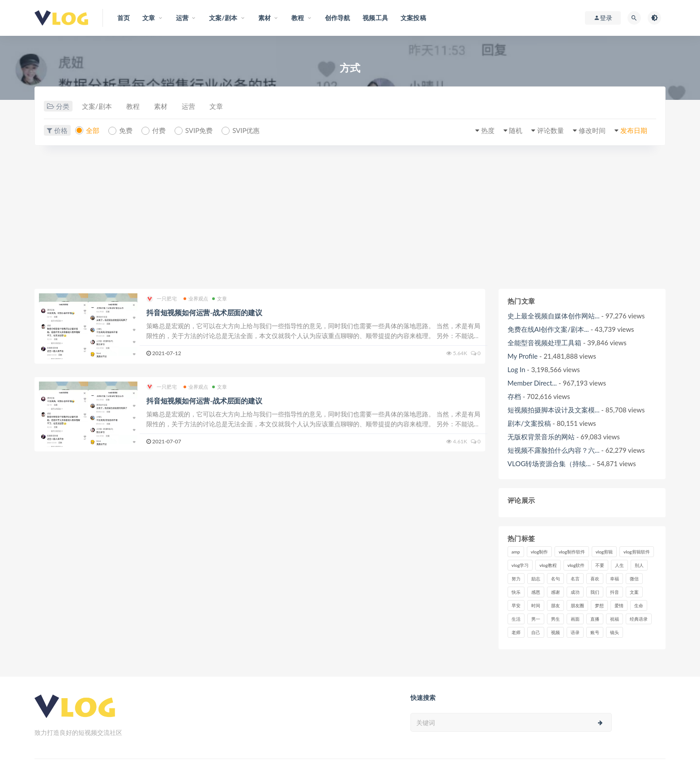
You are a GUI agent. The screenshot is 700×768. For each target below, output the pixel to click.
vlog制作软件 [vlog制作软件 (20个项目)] (572, 552)
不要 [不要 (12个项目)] (600, 565)
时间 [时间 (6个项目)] (536, 605)
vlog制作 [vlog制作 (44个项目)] (539, 552)
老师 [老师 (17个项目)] (516, 632)
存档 (514, 396)
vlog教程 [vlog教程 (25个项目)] (548, 565)
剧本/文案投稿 (529, 423)
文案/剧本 (97, 106)
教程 (133, 106)
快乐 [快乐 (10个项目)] (516, 592)
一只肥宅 (162, 299)
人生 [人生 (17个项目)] (619, 565)
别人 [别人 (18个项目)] (639, 565)
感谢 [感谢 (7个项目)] (555, 592)
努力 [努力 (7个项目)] (516, 579)
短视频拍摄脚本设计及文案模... (554, 410)
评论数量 (551, 130)
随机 (516, 130)
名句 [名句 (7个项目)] (555, 579)
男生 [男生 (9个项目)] (555, 619)
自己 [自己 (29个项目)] (536, 632)
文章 (216, 106)
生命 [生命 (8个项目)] (639, 605)
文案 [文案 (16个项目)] (634, 592)
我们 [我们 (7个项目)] (595, 592)
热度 (488, 130)
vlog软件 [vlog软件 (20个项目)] (576, 565)
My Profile (523, 356)
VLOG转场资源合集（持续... (549, 463)
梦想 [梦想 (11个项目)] (599, 605)
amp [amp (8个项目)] (516, 552)
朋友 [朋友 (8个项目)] (555, 605)
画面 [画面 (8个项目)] (575, 619)
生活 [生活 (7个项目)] (516, 619)
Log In (516, 369)
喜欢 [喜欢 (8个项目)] (595, 579)
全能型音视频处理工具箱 (544, 343)
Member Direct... (532, 383)
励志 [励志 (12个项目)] (536, 579)
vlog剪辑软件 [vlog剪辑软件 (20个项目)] (636, 552)
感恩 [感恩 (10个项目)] (536, 592)
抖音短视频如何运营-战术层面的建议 (204, 312)
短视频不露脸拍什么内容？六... (554, 450)
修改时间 (592, 130)
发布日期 (634, 130)
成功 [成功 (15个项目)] (575, 592)
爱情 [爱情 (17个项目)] (619, 605)
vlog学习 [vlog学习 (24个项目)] (520, 565)
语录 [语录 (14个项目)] (575, 632)
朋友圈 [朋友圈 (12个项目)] (577, 605)
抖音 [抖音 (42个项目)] (615, 592)
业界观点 (196, 298)
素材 (161, 106)
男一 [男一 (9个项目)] (536, 619)
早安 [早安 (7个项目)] (516, 605)
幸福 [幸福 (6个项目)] (615, 579)
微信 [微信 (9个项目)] (634, 579)
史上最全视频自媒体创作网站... (554, 316)
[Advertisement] (350, 222)
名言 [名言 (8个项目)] (575, 579)
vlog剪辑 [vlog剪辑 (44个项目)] (604, 552)
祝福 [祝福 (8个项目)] (615, 619)
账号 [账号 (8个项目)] (595, 632)
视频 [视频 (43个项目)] (555, 632)
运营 (188, 106)
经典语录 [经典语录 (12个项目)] (639, 619)
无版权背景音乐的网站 (541, 437)
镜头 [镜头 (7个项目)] (615, 632)
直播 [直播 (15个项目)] (595, 619)
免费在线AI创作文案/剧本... (548, 329)
